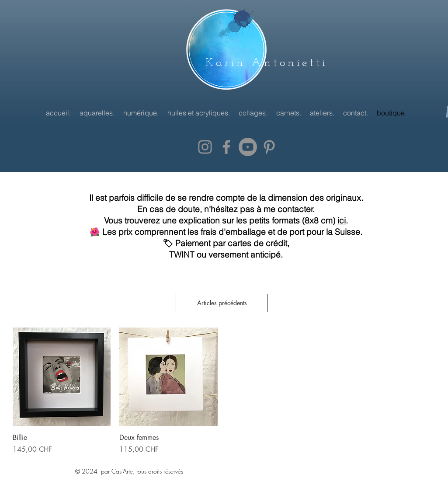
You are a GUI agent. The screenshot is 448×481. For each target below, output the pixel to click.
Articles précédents (222, 303)
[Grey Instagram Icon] (205, 147)
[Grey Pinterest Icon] (269, 147)
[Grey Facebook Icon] (226, 147)
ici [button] (342, 220)
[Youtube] (248, 147)
